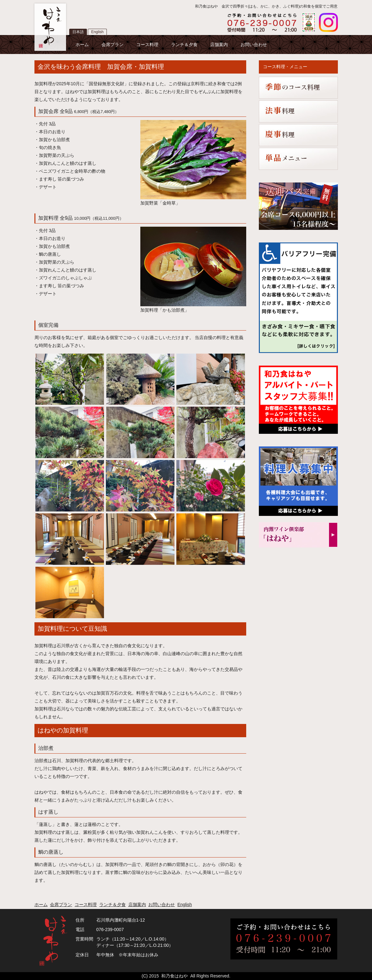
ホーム (82, 45)
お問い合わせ (254, 45)
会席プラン (113, 45)
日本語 (78, 32)
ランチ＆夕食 (184, 45)
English (97, 32)
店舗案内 (219, 45)
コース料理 (147, 45)
